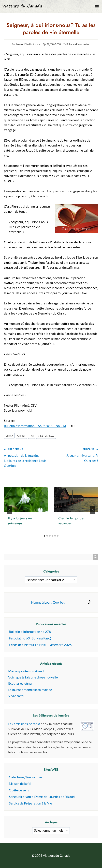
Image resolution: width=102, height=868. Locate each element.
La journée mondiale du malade (30, 690)
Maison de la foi (20, 783)
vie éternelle (46, 436)
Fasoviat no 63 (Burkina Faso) (30, 638)
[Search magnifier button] (95, 557)
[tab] (44, 536)
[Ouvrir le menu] (97, 7)
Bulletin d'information (78, 44)
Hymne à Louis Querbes (48, 602)
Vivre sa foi (16, 696)
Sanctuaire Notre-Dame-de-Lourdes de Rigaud (42, 797)
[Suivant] (93, 510)
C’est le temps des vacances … (72, 521)
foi (32, 436)
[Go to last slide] (9, 510)
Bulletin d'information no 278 (30, 632)
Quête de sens (19, 790)
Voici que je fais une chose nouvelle (33, 677)
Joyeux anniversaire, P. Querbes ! (76, 454)
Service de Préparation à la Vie (30, 803)
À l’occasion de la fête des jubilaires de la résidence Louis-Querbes (26, 457)
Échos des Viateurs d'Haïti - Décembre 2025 (40, 645)
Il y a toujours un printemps (20, 521)
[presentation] (26, 500)
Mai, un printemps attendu (27, 671)
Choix (9, 436)
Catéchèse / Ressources (26, 777)
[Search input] (49, 557)
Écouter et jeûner (20, 683)
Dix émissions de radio (24, 724)
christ (21, 436)
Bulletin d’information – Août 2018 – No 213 (35, 426)
